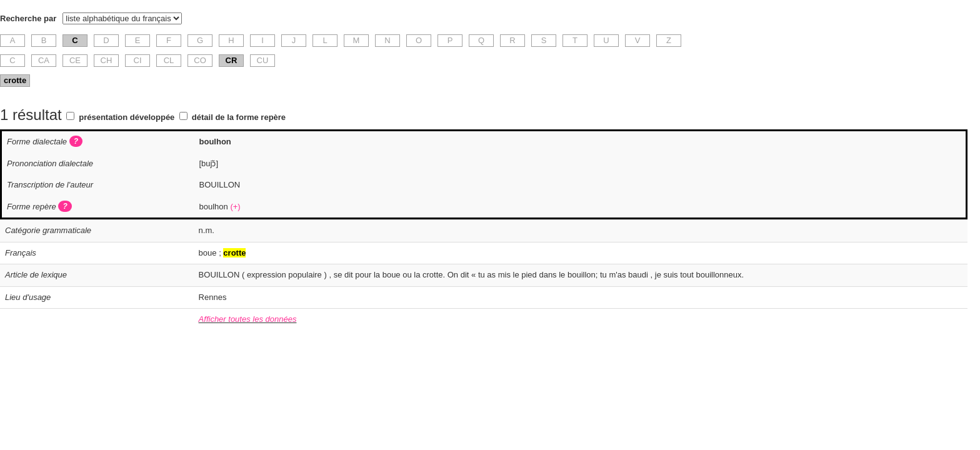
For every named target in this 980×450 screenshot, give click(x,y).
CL (169, 60)
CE (75, 60)
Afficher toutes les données (248, 319)
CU (263, 60)
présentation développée (127, 117)
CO (200, 60)
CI (138, 60)
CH (107, 60)
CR (232, 60)
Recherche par (28, 18)
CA (44, 60)
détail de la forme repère (239, 117)
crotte (15, 80)
